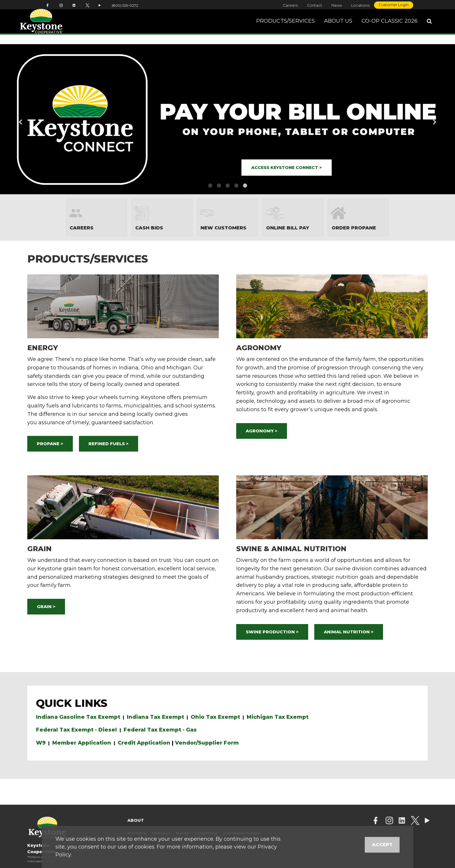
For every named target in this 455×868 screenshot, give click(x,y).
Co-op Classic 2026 (390, 26)
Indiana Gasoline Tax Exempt (78, 717)
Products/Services (286, 26)
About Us (338, 26)
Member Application (82, 743)
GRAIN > (46, 607)
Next (425, 119)
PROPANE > (50, 444)
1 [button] (210, 186)
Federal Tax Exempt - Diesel (76, 730)
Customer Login (394, 5)
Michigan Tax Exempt (278, 717)
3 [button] (228, 186)
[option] (228, 119)
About (136, 820)
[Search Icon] (429, 26)
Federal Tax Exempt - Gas (160, 730)
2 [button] (219, 186)
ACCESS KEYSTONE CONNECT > (287, 168)
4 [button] (236, 186)
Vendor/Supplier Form (207, 743)
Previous (30, 119)
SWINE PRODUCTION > (272, 632)
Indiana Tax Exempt (155, 717)
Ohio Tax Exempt (215, 717)
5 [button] (245, 186)
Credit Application (144, 743)
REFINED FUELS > (109, 444)
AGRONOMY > (262, 431)
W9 (41, 743)
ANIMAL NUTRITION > (349, 632)
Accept (382, 845)
